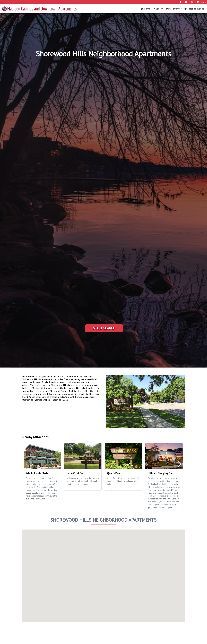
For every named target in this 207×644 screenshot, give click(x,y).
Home (146, 9)
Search (158, 9)
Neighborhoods (194, 9)
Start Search (104, 328)
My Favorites (174, 9)
